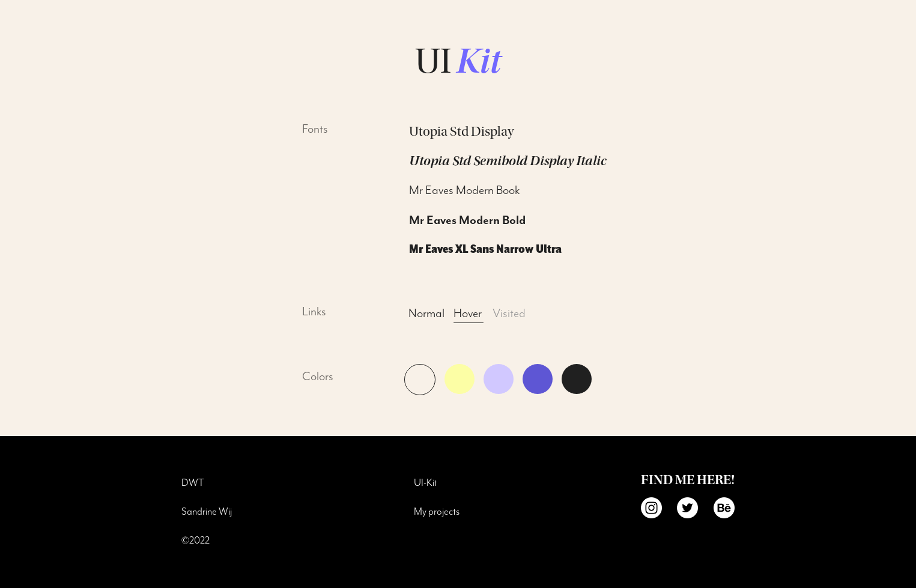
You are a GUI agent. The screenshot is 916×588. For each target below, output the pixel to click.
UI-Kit (426, 483)
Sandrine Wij (207, 512)
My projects (437, 512)
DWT (193, 483)
